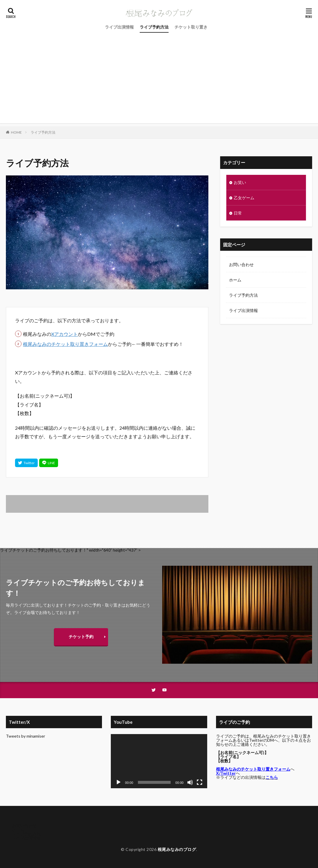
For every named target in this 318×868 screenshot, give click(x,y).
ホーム (235, 280)
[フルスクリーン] (200, 782)
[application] (159, 761)
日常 (238, 213)
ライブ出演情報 (119, 27)
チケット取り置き (191, 27)
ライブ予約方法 (154, 27)
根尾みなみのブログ (177, 849)
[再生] (118, 782)
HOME (16, 132)
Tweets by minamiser (25, 736)
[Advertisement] (159, 82)
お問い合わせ (241, 264)
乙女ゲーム (244, 198)
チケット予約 (81, 637)
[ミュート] (190, 782)
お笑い (240, 182)
